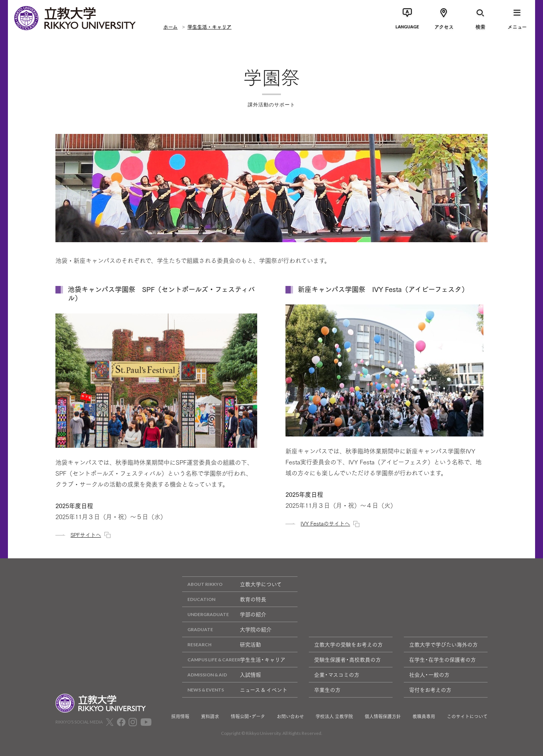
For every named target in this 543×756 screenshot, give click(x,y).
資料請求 (210, 716)
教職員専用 (424, 716)
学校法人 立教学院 (334, 716)
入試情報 (222, 675)
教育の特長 (224, 599)
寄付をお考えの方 (430, 690)
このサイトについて (467, 716)
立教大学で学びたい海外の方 (443, 644)
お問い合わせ (290, 716)
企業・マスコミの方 (337, 675)
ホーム (170, 26)
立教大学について (232, 584)
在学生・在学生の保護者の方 (443, 659)
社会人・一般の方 (429, 675)
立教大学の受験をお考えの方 (348, 644)
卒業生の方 (327, 690)
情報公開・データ (248, 716)
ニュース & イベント (235, 690)
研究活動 (222, 645)
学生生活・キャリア (209, 26)
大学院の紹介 (227, 629)
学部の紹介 (224, 614)
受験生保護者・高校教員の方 (347, 659)
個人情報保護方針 (383, 716)
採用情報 (180, 716)
